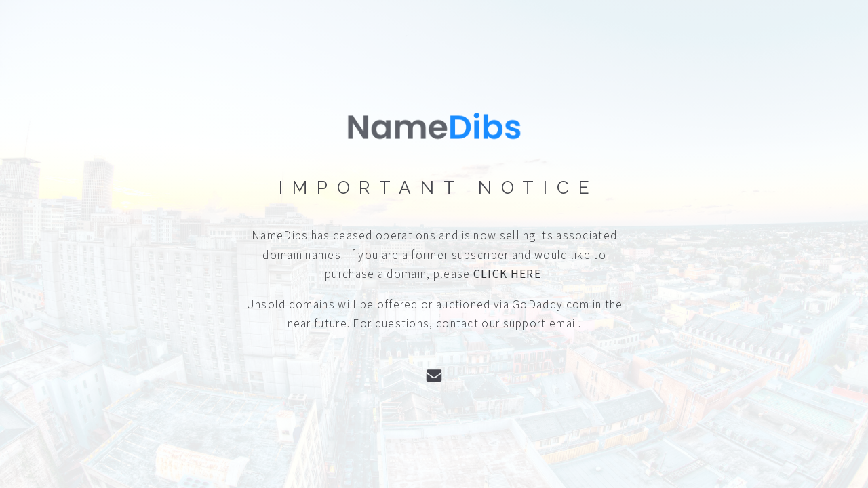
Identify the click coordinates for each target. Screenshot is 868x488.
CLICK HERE (507, 274)
